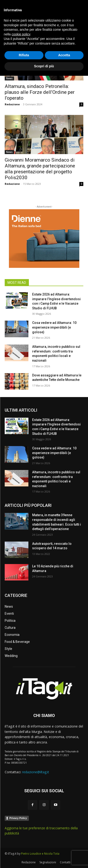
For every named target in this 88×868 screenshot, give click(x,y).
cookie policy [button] (21, 826)
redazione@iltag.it (36, 772)
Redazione (12, 104)
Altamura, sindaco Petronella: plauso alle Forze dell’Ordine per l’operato (40, 92)
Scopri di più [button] (44, 858)
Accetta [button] (64, 847)
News (9, 78)
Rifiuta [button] (24, 847)
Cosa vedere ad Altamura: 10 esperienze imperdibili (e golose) (54, 327)
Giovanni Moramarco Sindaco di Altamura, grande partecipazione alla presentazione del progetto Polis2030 (40, 169)
